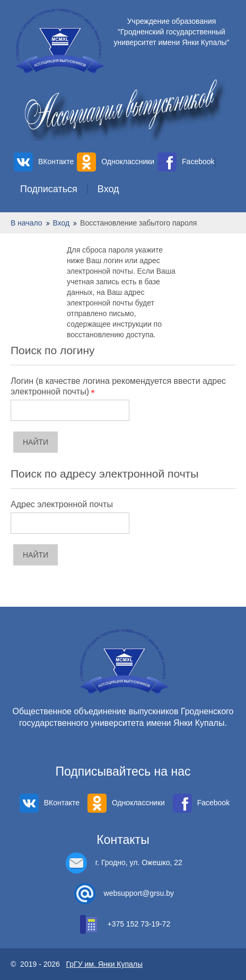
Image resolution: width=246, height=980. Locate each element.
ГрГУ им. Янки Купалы (105, 964)
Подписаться (49, 189)
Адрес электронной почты (62, 504)
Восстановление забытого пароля (138, 223)
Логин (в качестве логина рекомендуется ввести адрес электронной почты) (118, 386)
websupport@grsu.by (139, 893)
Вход (108, 189)
